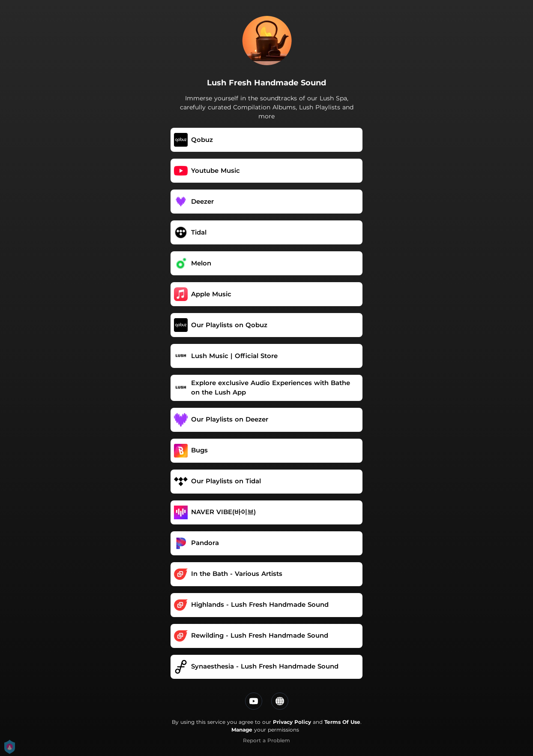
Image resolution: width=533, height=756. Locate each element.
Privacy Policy (292, 722)
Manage (242, 730)
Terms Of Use (342, 722)
